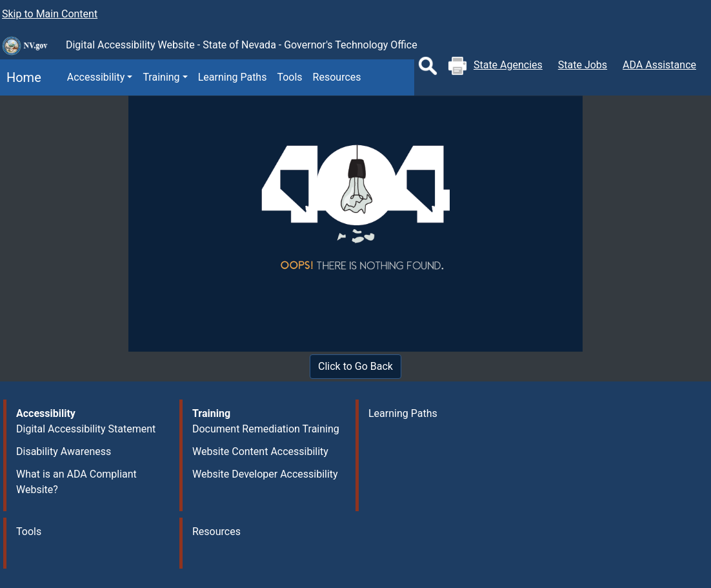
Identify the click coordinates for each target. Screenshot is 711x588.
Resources (337, 77)
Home (21, 77)
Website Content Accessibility (260, 451)
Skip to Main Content (50, 14)
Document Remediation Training (266, 429)
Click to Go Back (355, 366)
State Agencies (508, 65)
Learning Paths (233, 77)
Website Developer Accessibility (265, 474)
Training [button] (161, 77)
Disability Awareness (64, 451)
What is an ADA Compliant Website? (76, 482)
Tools (289, 77)
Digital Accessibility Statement (86, 429)
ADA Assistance (659, 65)
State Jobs (583, 65)
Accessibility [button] (96, 77)
